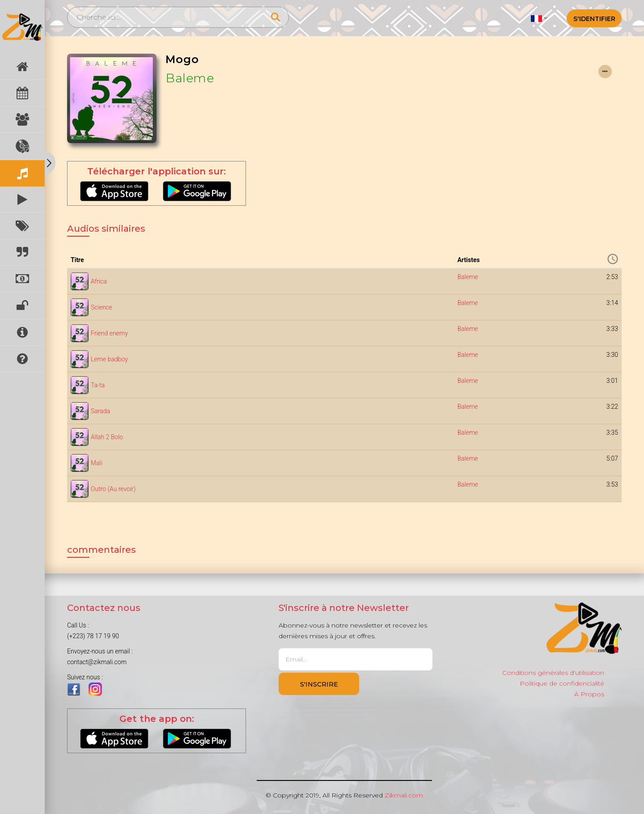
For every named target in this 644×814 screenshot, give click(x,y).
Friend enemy (109, 333)
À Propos (589, 694)
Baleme (190, 78)
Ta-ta (98, 385)
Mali (97, 463)
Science (102, 307)
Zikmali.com (404, 795)
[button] (539, 18)
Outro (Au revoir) (113, 489)
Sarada (100, 411)
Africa (99, 281)
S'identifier (594, 19)
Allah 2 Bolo (107, 437)
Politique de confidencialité (562, 683)
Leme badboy (109, 359)
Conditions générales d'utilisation (553, 673)
